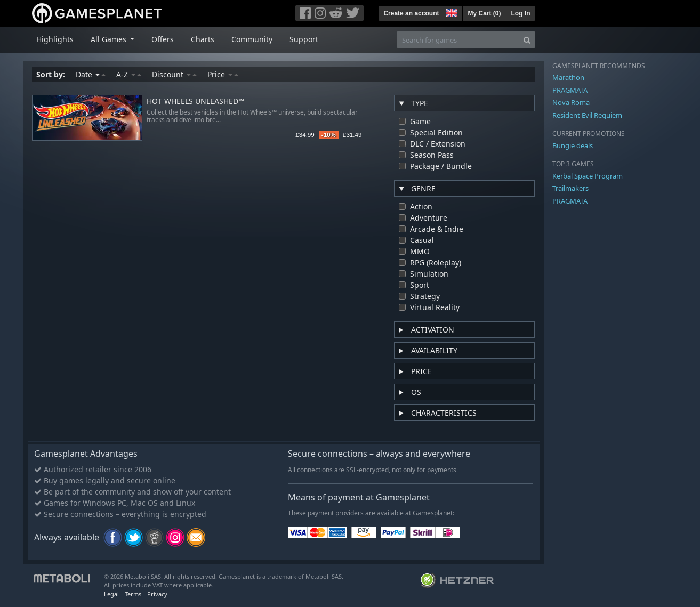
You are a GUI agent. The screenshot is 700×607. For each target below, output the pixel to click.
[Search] (527, 40)
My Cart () (484, 13)
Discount (174, 74)
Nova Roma (571, 102)
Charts (203, 39)
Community (252, 39)
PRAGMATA (570, 90)
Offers (163, 39)
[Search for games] (458, 40)
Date (91, 74)
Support (304, 39)
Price (223, 74)
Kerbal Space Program (588, 176)
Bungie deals (573, 145)
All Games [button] (110, 39)
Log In (521, 13)
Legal (111, 594)
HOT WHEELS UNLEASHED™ (195, 102)
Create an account (411, 13)
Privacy (157, 594)
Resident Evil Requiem (587, 115)
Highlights (55, 39)
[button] (450, 12)
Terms (133, 594)
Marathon (568, 77)
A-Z (129, 74)
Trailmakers (570, 188)
